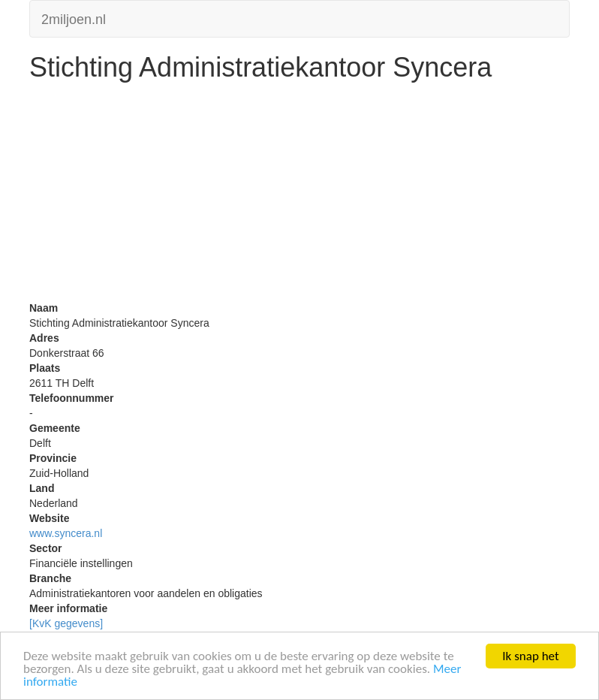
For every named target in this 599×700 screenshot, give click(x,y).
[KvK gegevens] (66, 623)
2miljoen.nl (74, 18)
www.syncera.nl (66, 533)
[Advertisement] (299, 195)
